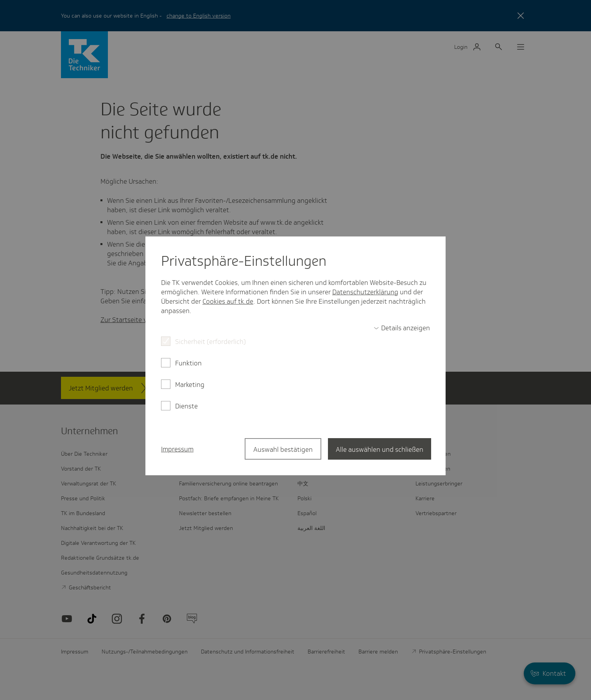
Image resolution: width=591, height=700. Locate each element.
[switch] (402, 328)
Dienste (186, 406)
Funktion (188, 363)
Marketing (190, 385)
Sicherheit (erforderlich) (210, 342)
